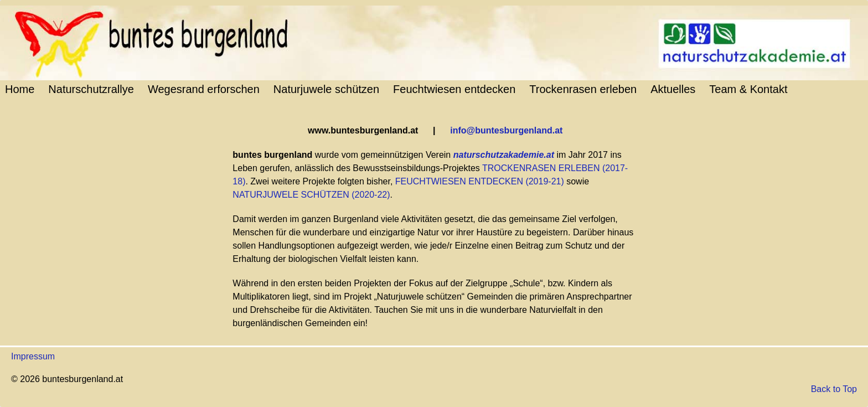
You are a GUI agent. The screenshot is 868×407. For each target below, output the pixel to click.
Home (20, 89)
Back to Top (834, 389)
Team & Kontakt (748, 89)
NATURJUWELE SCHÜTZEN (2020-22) (311, 195)
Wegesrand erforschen (204, 89)
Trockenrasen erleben (583, 89)
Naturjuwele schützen (326, 89)
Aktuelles (673, 89)
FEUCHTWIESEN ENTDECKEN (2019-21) (480, 181)
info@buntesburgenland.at (506, 130)
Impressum (33, 356)
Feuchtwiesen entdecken (454, 89)
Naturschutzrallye (91, 89)
